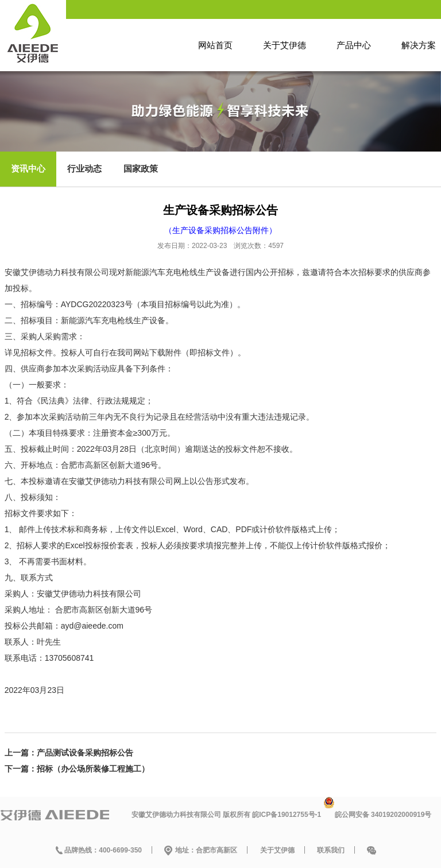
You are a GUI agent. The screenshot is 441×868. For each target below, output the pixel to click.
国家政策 (141, 168)
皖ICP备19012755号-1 (287, 815)
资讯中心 (28, 168)
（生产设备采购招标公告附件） (220, 230)
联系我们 (331, 850)
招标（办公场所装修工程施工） (93, 769)
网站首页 (215, 45)
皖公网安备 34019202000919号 (383, 815)
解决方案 (419, 45)
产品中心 (354, 45)
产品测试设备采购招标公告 (85, 753)
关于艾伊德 (285, 45)
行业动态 (84, 168)
